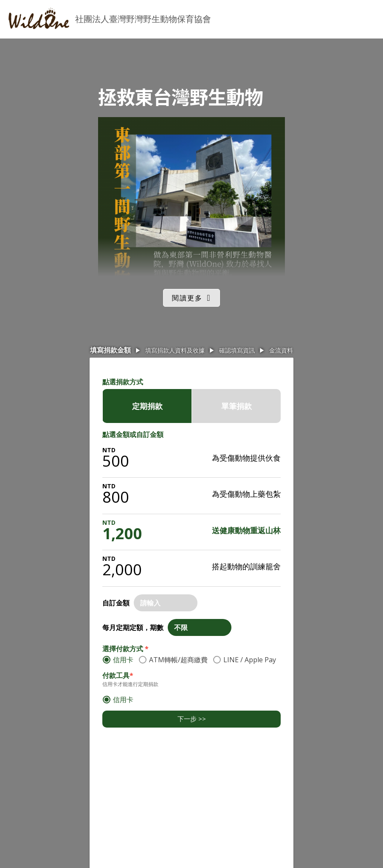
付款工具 (118, 675)
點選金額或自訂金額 (133, 434)
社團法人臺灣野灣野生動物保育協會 (143, 19)
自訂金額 (116, 603)
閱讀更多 (187, 298)
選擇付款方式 (125, 649)
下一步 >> (192, 719)
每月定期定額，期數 (133, 627)
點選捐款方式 (123, 382)
